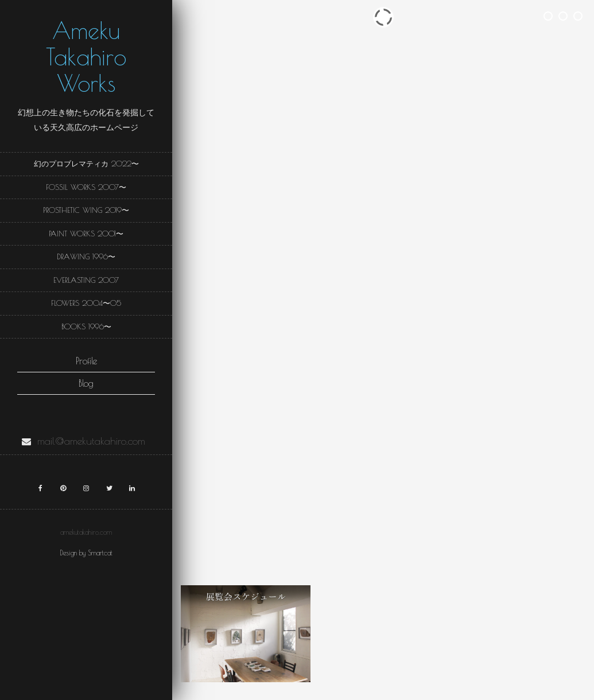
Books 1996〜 (86, 326)
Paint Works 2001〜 (86, 234)
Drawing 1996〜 (86, 256)
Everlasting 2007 (86, 280)
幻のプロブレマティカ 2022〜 (86, 164)
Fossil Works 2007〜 (86, 187)
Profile (86, 361)
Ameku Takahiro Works (86, 57)
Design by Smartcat (86, 553)
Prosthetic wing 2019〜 (86, 210)
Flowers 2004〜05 (86, 303)
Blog (86, 383)
